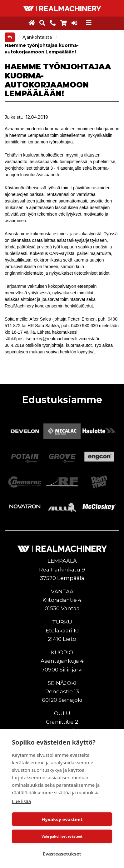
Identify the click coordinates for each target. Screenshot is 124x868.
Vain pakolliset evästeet (62, 836)
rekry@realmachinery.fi (55, 339)
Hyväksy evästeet (62, 819)
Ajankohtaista (38, 37)
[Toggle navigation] (89, 23)
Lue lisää (21, 801)
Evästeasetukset (62, 854)
